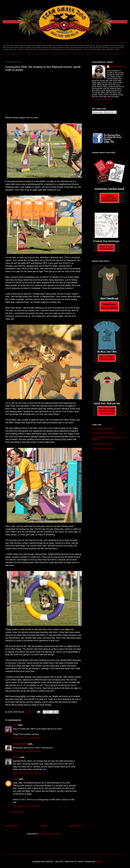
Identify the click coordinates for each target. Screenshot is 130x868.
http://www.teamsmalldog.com (104, 433)
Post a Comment (17, 812)
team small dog (20, 744)
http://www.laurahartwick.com (104, 429)
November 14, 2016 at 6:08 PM (27, 738)
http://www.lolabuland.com (103, 448)
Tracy (15, 779)
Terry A (16, 757)
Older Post (76, 826)
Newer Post (11, 826)
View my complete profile (102, 99)
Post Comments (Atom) (49, 834)
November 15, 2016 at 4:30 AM (26, 773)
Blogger (99, 862)
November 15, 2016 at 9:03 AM (26, 806)
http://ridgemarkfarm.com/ (102, 444)
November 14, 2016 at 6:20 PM (27, 751)
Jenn (15, 725)
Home (44, 826)
